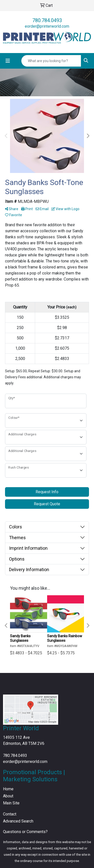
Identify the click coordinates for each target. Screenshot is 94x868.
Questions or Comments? (25, 832)
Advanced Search (18, 821)
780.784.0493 (47, 20)
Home (8, 789)
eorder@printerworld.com (47, 26)
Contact (10, 814)
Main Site (11, 803)
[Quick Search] (51, 61)
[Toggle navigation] (8, 61)
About (8, 796)
